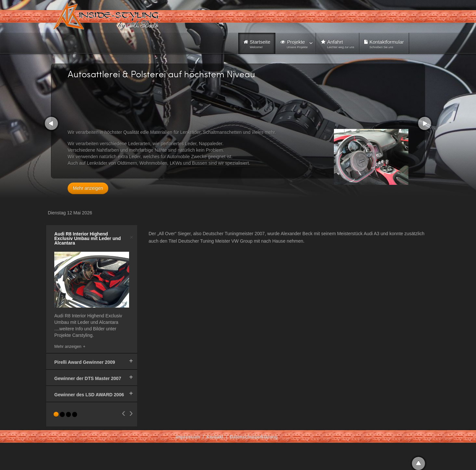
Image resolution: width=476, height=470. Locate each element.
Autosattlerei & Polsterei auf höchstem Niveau (161, 74)
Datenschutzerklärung (254, 437)
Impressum (188, 437)
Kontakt (215, 437)
